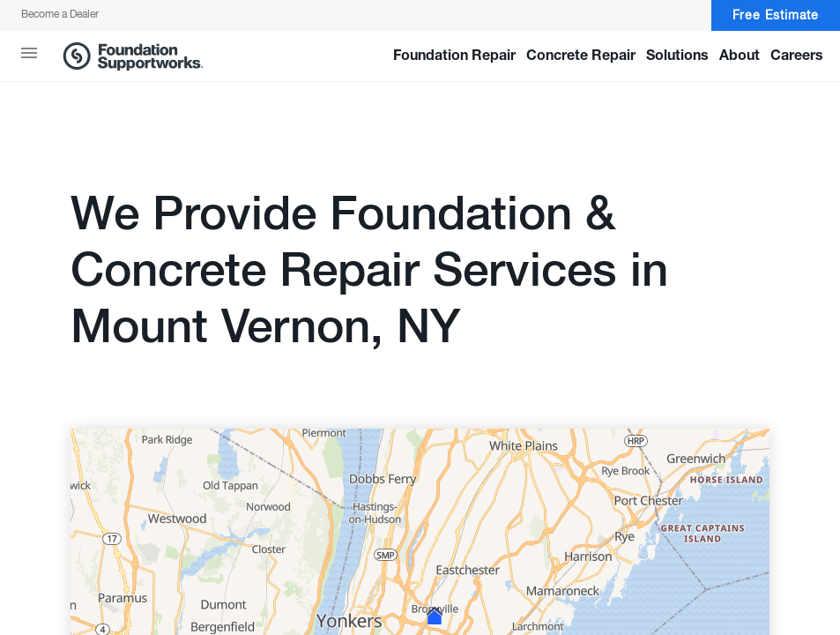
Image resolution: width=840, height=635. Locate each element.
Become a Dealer (60, 15)
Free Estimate (776, 16)
